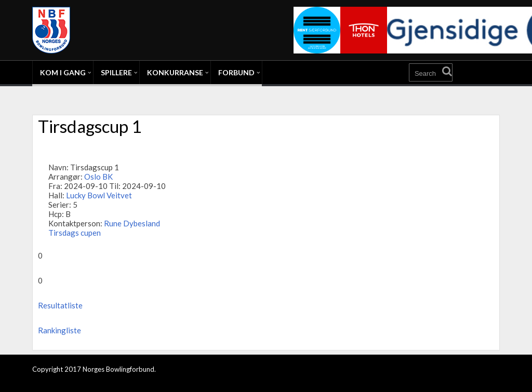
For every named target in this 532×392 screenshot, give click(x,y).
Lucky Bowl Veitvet (99, 195)
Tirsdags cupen (75, 233)
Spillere (116, 72)
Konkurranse (175, 72)
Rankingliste (59, 330)
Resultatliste (60, 305)
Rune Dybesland (132, 223)
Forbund (236, 72)
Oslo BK (98, 177)
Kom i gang (63, 72)
